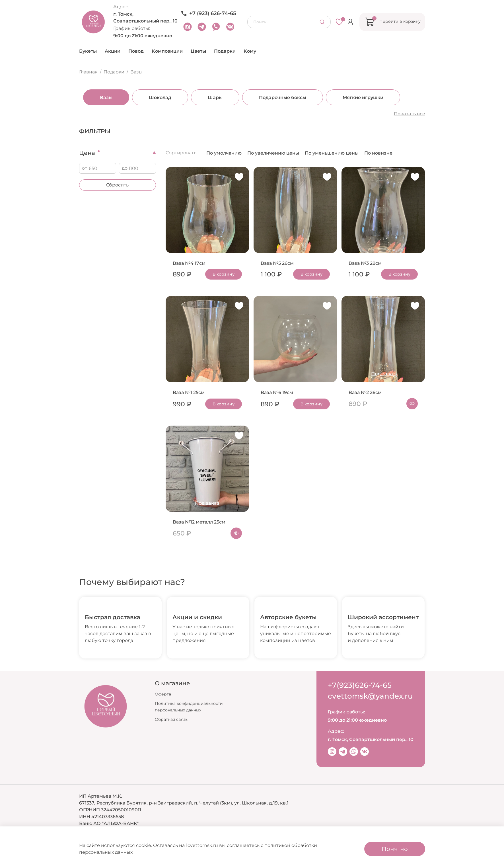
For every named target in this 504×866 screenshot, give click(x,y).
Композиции (167, 51)
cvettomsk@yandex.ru (370, 696)
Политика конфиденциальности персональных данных (189, 707)
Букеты (88, 51)
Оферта (163, 694)
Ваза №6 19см (277, 392)
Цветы (198, 51)
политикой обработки (291, 845)
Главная (88, 72)
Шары (211, 98)
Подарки (225, 51)
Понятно (395, 849)
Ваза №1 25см (189, 392)
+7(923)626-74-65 (360, 685)
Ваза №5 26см (277, 263)
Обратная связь (171, 719)
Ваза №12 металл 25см (199, 522)
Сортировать (181, 153)
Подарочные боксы (279, 98)
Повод (136, 51)
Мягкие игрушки (359, 98)
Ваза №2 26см (365, 392)
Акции (113, 51)
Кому (250, 51)
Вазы (102, 98)
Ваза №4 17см (189, 263)
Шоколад (156, 98)
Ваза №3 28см (365, 263)
